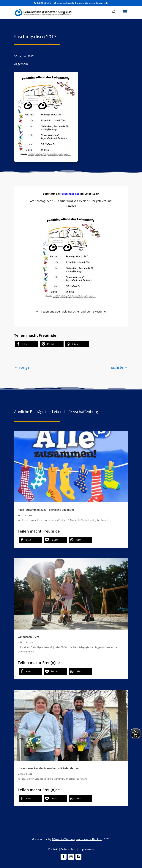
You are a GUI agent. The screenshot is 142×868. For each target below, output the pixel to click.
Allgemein (21, 64)
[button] (27, 344)
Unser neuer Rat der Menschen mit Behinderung (49, 768)
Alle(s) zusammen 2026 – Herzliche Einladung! (46, 510)
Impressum (86, 849)
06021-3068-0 (44, 3)
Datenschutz (68, 849)
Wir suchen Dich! (28, 637)
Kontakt (53, 849)
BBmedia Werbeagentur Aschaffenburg (78, 839)
